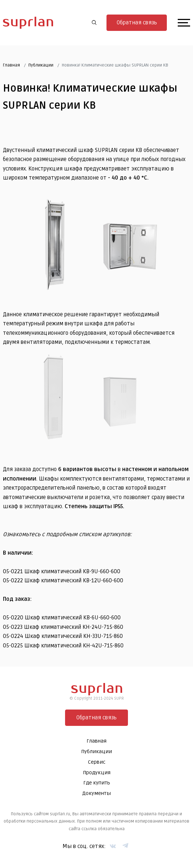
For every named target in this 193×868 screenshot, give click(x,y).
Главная (11, 65)
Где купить (97, 783)
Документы (96, 793)
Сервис (97, 762)
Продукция (97, 773)
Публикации (41, 65)
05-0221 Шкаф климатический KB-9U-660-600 (62, 571)
